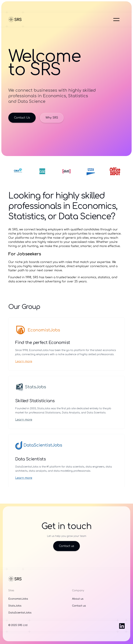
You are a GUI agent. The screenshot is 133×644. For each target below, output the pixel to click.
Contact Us (22, 118)
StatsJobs (31, 387)
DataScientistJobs (39, 445)
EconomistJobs (38, 330)
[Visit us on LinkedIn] (122, 626)
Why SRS (52, 118)
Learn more (24, 361)
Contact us (66, 546)
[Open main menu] (116, 19)
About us (78, 599)
